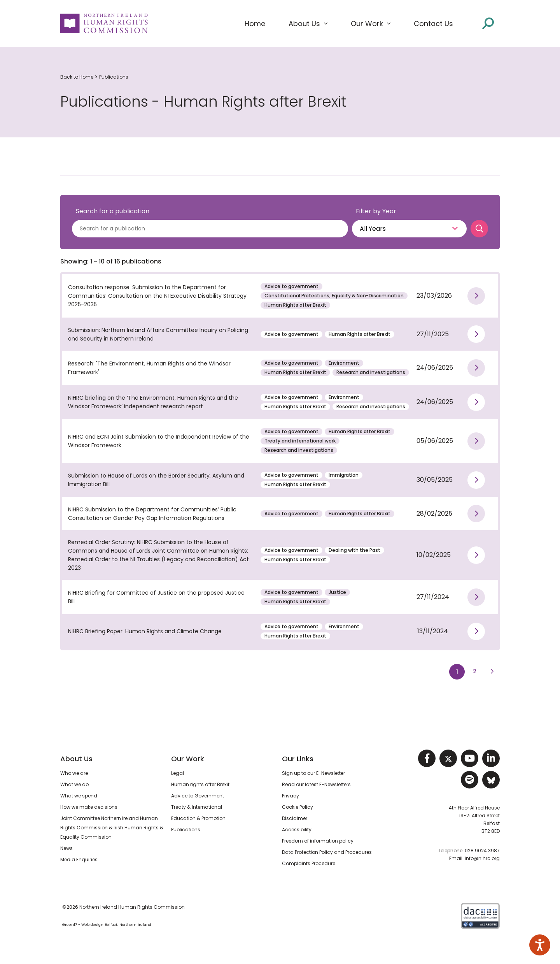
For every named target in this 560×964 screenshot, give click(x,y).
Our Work (188, 759)
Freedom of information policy (318, 841)
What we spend (79, 796)
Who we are (74, 773)
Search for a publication (113, 211)
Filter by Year (376, 211)
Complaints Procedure (309, 863)
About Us (76, 759)
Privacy (290, 796)
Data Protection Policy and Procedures (327, 852)
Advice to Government (198, 796)
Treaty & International (197, 807)
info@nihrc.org (482, 858)
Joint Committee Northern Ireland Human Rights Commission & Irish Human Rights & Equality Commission (112, 828)
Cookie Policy (297, 807)
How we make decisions (89, 807)
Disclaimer (295, 818)
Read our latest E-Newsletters (316, 784)
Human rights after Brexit (200, 784)
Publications (114, 77)
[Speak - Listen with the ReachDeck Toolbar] (540, 945)
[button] (308, 24)
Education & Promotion (198, 818)
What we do (74, 784)
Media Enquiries (79, 860)
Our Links (298, 759)
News (66, 848)
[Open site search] (488, 23)
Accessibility (297, 830)
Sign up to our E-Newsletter (313, 773)
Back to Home (77, 77)
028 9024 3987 (482, 851)
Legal (178, 773)
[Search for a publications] (210, 229)
